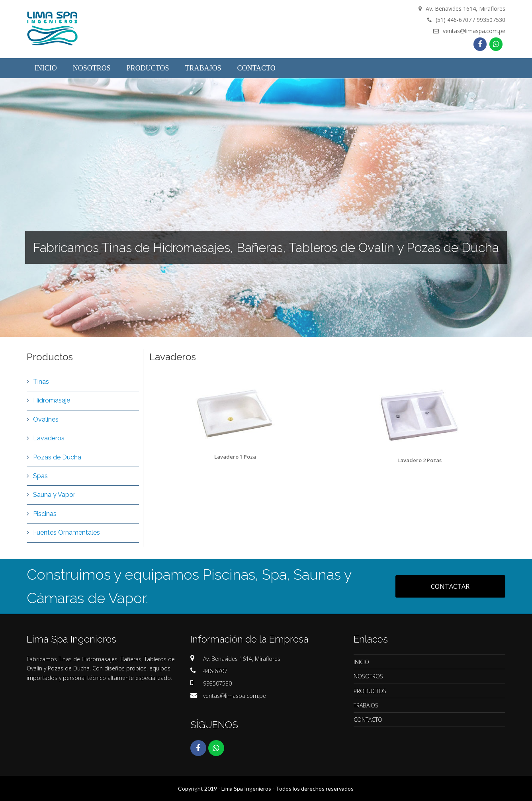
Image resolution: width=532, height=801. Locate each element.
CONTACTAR (450, 586)
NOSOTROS (368, 676)
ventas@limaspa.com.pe (235, 696)
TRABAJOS (366, 705)
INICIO (361, 662)
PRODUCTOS (370, 691)
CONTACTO (368, 720)
